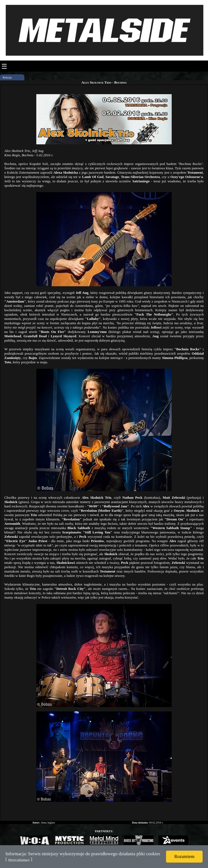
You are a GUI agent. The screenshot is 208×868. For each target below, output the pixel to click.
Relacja (7, 77)
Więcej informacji (19, 860)
